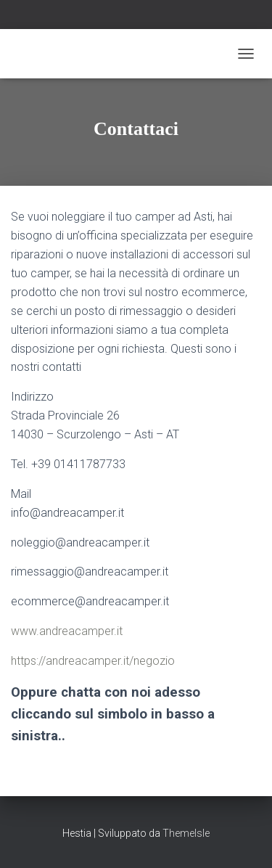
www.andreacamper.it (67, 631)
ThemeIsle (186, 833)
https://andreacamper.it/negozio (93, 661)
